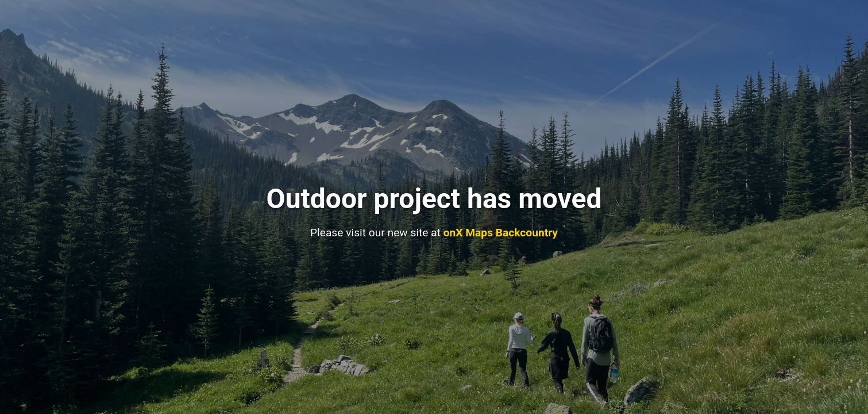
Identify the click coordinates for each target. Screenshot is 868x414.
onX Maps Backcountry (501, 233)
